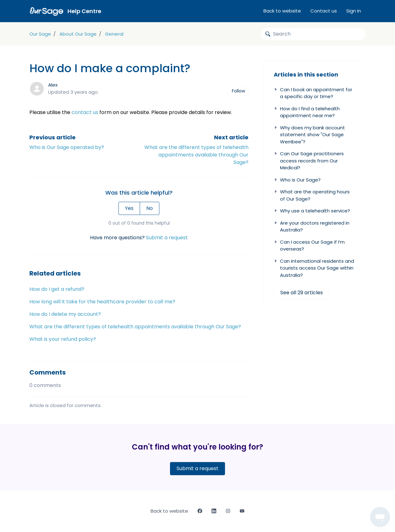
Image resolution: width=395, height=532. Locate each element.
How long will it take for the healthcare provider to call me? (102, 302)
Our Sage (40, 34)
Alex (53, 85)
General (114, 34)
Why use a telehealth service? (312, 211)
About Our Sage (78, 34)
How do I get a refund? (57, 289)
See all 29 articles (302, 293)
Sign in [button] (354, 11)
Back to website (282, 11)
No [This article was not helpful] (150, 208)
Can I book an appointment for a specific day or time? (313, 93)
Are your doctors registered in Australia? (312, 226)
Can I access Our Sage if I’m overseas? (309, 246)
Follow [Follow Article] (238, 91)
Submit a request (167, 238)
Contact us (324, 11)
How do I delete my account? (65, 314)
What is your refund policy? (63, 339)
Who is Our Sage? (297, 180)
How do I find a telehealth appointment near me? (307, 112)
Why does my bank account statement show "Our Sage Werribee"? (309, 135)
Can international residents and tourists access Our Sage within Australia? (314, 268)
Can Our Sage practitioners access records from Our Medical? (309, 161)
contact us (85, 112)
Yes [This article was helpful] (129, 208)
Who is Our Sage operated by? (67, 147)
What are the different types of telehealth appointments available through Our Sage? (196, 155)
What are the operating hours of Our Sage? (312, 195)
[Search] (313, 34)
